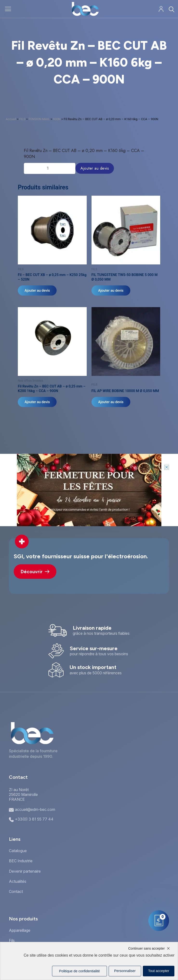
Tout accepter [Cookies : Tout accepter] (159, 971)
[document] (89, 490)
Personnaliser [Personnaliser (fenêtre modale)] (125, 971)
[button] (167, 467)
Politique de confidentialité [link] (79, 971)
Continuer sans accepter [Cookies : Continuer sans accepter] (146, 948)
